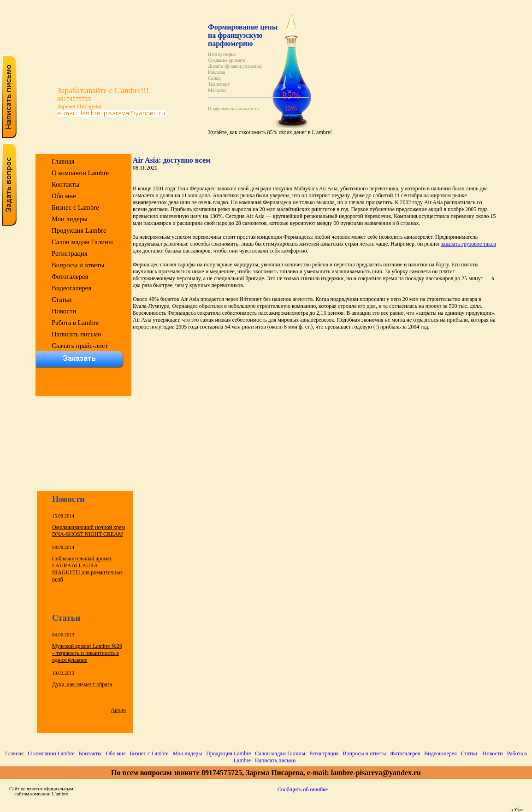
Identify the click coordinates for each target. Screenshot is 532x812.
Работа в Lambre (75, 323)
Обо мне (64, 196)
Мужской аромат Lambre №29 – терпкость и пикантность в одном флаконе (87, 653)
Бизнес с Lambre (75, 207)
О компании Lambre (80, 173)
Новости (64, 311)
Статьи (62, 300)
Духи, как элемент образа (82, 684)
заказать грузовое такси (468, 244)
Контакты (66, 184)
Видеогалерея (71, 288)
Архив (118, 710)
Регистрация (70, 253)
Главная (63, 161)
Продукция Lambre (79, 230)
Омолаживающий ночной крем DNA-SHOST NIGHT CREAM (89, 531)
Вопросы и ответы (78, 265)
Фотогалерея (70, 277)
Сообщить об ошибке (303, 789)
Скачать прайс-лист (80, 346)
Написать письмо (77, 334)
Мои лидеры (70, 219)
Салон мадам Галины (82, 242)
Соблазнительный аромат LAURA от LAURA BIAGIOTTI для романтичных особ (87, 569)
